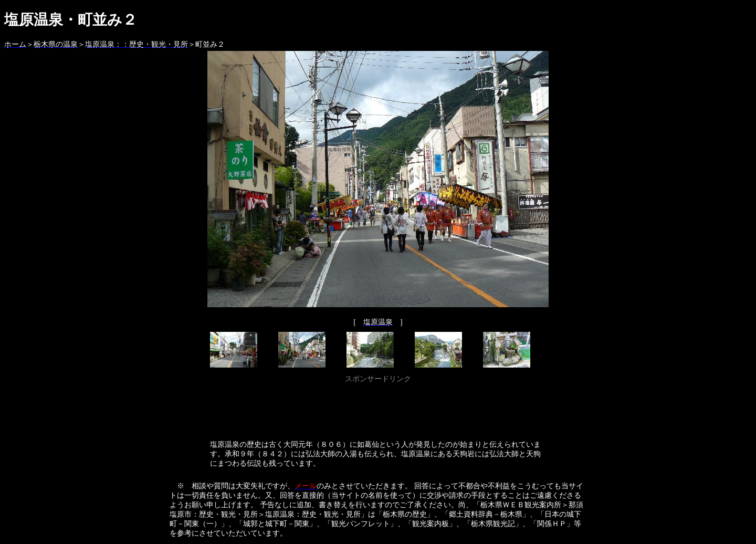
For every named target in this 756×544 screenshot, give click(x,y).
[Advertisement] (378, 410)
